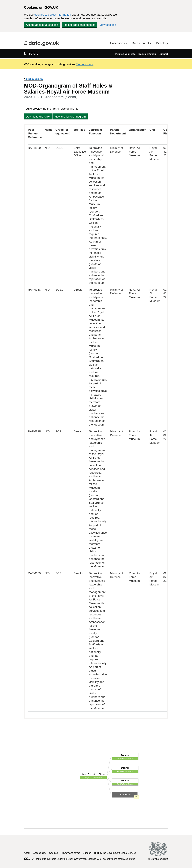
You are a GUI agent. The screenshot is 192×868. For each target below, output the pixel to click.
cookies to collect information (53, 15)
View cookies (108, 25)
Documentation (147, 54)
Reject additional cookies (79, 25)
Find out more (85, 64)
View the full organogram (70, 117)
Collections (118, 43)
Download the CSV (38, 117)
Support (163, 54)
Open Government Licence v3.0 (84, 859)
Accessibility (40, 853)
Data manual (141, 43)
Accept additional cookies (42, 25)
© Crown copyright (158, 859)
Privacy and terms (70, 853)
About (27, 853)
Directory (162, 43)
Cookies (54, 853)
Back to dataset (34, 79)
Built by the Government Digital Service (115, 853)
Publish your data (125, 54)
